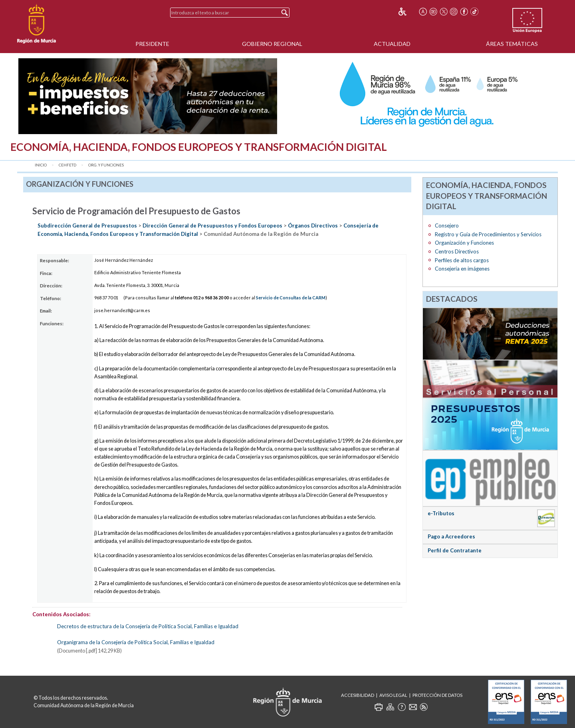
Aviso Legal (393, 695)
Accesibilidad (358, 695)
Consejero (447, 226)
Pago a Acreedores (451, 536)
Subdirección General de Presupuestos (87, 226)
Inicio (41, 165)
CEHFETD (67, 165)
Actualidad (392, 44)
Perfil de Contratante (455, 550)
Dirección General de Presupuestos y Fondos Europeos (212, 226)
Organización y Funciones (464, 243)
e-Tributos (441, 513)
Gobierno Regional (272, 44)
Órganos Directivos (313, 226)
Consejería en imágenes (462, 269)
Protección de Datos (437, 695)
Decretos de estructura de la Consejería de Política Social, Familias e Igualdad (148, 626)
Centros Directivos (457, 251)
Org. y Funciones (106, 165)
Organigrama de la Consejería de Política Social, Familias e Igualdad (136, 642)
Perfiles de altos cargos (462, 260)
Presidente (152, 44)
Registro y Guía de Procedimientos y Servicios (488, 234)
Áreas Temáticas (512, 44)
